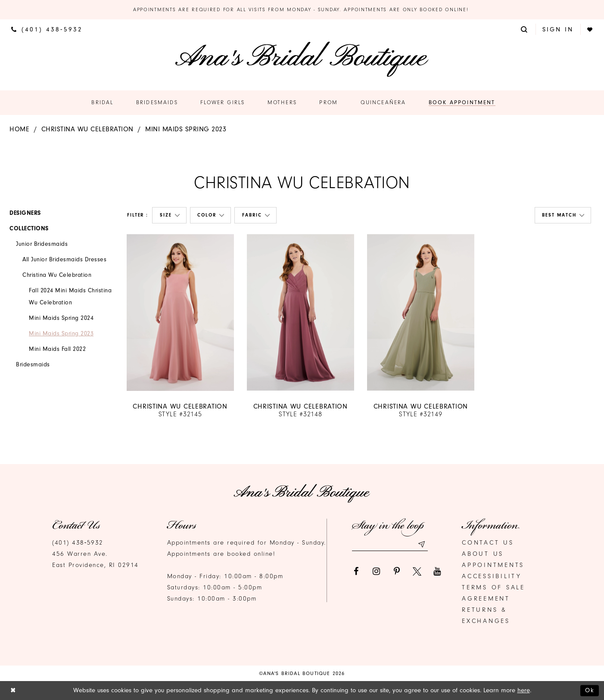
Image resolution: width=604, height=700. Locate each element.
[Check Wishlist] (590, 29)
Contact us (488, 543)
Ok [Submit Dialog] (590, 690)
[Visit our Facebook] (356, 571)
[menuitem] (47, 29)
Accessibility (492, 576)
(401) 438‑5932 (78, 543)
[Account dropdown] (558, 29)
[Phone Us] (47, 29)
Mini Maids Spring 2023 (186, 129)
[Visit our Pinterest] (397, 571)
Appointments (493, 565)
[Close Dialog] (13, 691)
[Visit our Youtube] (437, 571)
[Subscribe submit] (421, 544)
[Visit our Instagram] (377, 571)
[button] (525, 29)
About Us (483, 554)
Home (19, 129)
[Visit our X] (417, 571)
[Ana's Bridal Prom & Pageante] (302, 59)
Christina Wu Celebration (87, 129)
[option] (180, 326)
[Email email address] (390, 544)
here (524, 690)
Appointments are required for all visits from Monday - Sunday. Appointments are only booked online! (302, 9)
